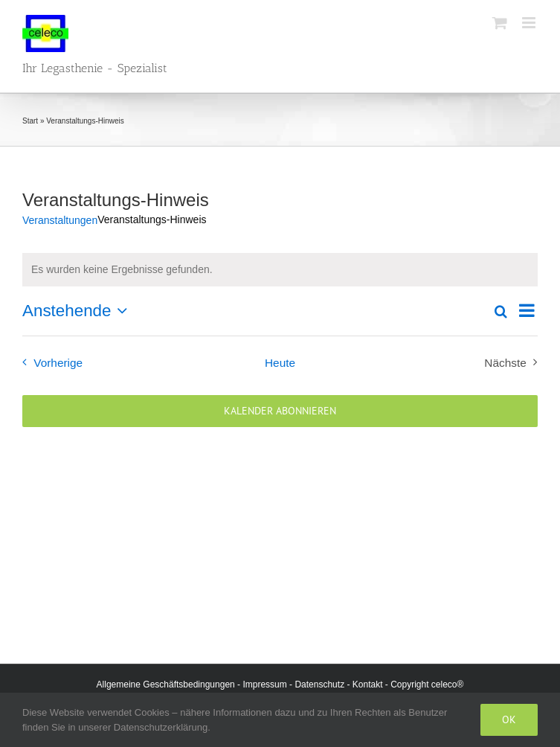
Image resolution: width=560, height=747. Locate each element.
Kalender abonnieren (280, 411)
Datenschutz (319, 685)
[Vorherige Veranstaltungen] (49, 363)
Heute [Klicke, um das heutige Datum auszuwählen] (280, 363)
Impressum (264, 685)
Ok (509, 719)
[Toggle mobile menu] (530, 23)
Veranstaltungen (60, 220)
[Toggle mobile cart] (500, 23)
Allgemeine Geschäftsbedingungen (166, 685)
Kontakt (368, 685)
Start (30, 121)
